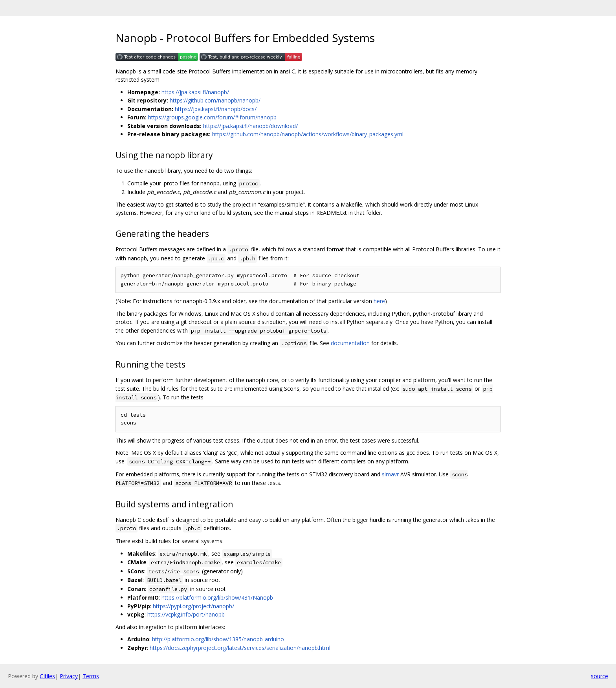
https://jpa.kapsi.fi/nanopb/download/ (250, 126)
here (379, 301)
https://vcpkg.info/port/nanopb (186, 614)
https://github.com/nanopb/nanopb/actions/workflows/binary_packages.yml (308, 134)
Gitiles (47, 676)
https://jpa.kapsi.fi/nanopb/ (195, 92)
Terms (91, 676)
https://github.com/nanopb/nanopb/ (215, 100)
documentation (350, 343)
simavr (390, 474)
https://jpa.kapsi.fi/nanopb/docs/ (216, 109)
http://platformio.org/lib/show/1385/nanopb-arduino (218, 639)
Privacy (69, 676)
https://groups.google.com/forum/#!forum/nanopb (212, 117)
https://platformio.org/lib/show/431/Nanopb (217, 597)
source (599, 676)
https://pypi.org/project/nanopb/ (193, 606)
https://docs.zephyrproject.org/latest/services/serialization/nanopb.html (240, 648)
